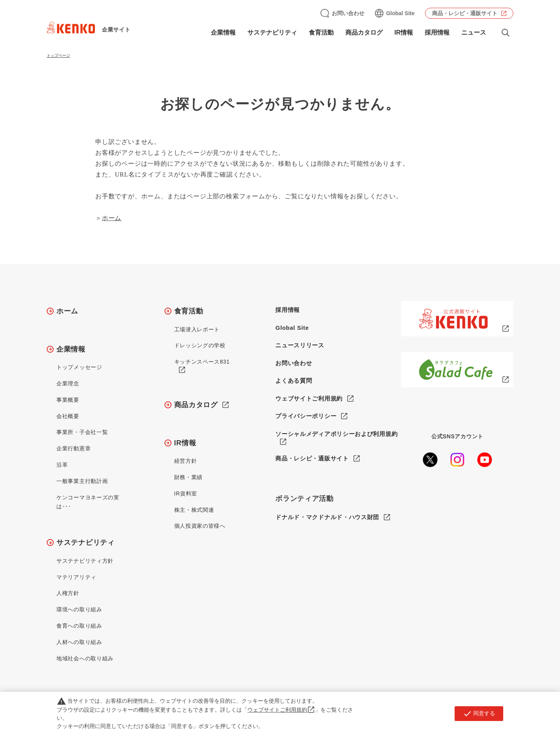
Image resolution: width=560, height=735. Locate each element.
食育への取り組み (79, 626)
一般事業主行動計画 (82, 481)
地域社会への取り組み (85, 658)
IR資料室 (186, 493)
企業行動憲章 (73, 448)
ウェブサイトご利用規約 (309, 398)
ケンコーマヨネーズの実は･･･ (88, 502)
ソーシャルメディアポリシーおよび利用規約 (336, 434)
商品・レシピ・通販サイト (465, 13)
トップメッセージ (79, 367)
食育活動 (321, 32)
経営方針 (186, 461)
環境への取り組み (79, 609)
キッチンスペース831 (202, 362)
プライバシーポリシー (306, 416)
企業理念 (68, 383)
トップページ (58, 55)
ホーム (112, 218)
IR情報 (404, 32)
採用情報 (437, 32)
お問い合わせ (348, 13)
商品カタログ (364, 32)
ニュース (474, 32)
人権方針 (68, 593)
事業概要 (68, 400)
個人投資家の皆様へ (200, 526)
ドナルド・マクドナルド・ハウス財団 (327, 517)
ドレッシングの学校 (200, 345)
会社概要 (68, 416)
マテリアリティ (76, 577)
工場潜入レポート (197, 329)
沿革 (62, 465)
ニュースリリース (300, 345)
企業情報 (223, 32)
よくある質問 (294, 381)
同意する (479, 714)
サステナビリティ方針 (85, 561)
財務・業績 (189, 477)
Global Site (400, 13)
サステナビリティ (272, 32)
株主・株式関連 (194, 510)
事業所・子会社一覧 (82, 432)
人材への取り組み (79, 642)
